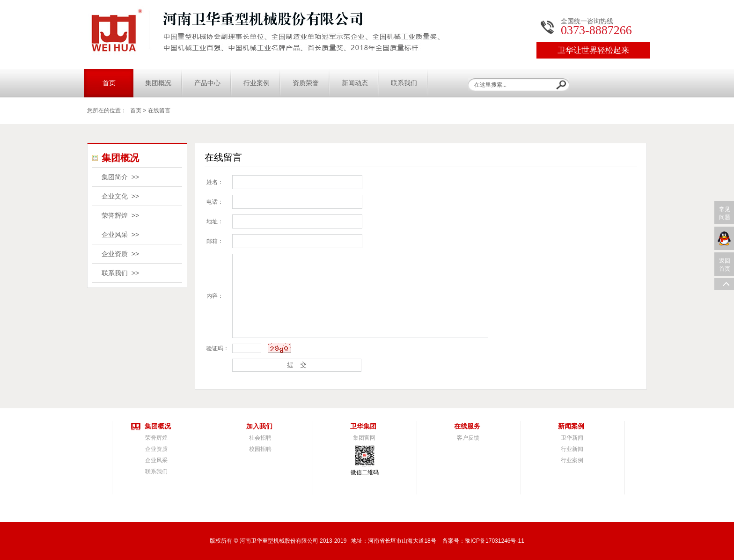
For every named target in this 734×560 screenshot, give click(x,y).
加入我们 (259, 426)
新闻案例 (571, 426)
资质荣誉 (306, 83)
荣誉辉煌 (156, 438)
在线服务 (467, 426)
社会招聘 (260, 438)
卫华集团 (363, 426)
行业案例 (257, 83)
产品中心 (207, 83)
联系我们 (404, 83)
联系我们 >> (120, 273)
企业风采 (156, 460)
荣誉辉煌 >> (120, 215)
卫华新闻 (572, 438)
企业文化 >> (120, 196)
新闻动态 (355, 83)
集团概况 (158, 83)
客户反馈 (468, 438)
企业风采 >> (120, 235)
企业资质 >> (120, 254)
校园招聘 (260, 449)
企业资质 (156, 449)
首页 (109, 83)
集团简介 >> (120, 177)
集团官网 (364, 438)
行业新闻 (572, 449)
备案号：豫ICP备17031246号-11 (483, 541)
